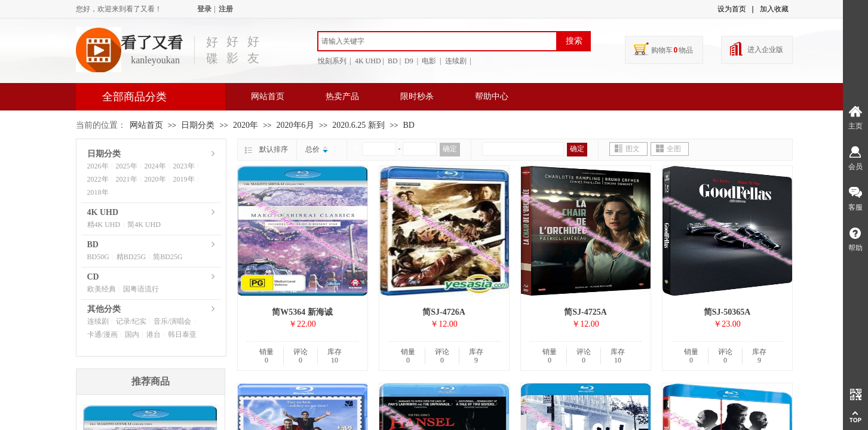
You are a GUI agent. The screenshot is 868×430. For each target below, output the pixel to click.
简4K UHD (144, 225)
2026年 (98, 166)
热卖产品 (342, 96)
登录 (204, 9)
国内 (132, 334)
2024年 (155, 166)
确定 (450, 149)
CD (93, 277)
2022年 (98, 179)
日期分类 (198, 125)
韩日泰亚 (182, 334)
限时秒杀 (417, 96)
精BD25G (131, 257)
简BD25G (168, 257)
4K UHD (103, 212)
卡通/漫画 (102, 334)
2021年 (127, 179)
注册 (226, 9)
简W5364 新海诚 (302, 312)
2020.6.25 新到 (358, 125)
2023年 (184, 166)
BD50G (98, 257)
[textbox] (437, 41)
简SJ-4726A (444, 312)
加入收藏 (774, 9)
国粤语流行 (141, 289)
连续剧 (98, 321)
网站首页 (268, 96)
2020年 (246, 125)
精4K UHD (104, 225)
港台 (154, 334)
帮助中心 (492, 96)
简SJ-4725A (585, 312)
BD (409, 125)
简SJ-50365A (727, 312)
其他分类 (104, 309)
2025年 (127, 166)
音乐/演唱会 (172, 321)
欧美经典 (102, 289)
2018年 (98, 192)
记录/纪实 (131, 321)
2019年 (184, 179)
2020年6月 (295, 125)
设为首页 (732, 9)
